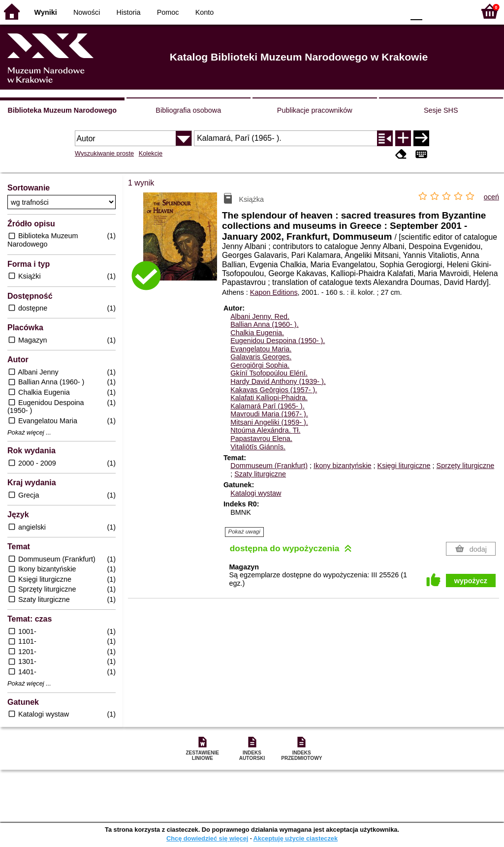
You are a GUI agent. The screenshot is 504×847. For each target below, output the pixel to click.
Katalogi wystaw (256, 493)
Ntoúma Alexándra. (265, 430)
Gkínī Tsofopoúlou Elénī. (269, 373)
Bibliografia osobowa (188, 110)
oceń (491, 197)
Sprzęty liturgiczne (466, 466)
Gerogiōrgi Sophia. (260, 365)
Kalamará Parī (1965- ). (267, 406)
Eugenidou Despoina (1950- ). (278, 341)
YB (373, 11)
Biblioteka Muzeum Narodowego (62, 110)
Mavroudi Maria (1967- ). (269, 414)
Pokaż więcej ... (29, 433)
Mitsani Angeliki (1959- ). (269, 422)
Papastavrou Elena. (261, 439)
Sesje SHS (441, 110)
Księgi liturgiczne (404, 466)
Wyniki (46, 12)
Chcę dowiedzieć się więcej (207, 838)
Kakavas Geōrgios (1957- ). (274, 390)
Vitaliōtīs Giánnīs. (258, 447)
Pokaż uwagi (244, 532)
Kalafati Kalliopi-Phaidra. (269, 398)
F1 (433, 11)
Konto (205, 12)
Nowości (87, 12)
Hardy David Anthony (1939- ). (278, 381)
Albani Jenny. (260, 316)
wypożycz (471, 581)
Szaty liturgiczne (260, 474)
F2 (456, 11)
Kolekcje (151, 153)
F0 (416, 11)
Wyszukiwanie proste (104, 153)
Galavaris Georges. (261, 357)
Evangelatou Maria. (261, 349)
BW (354, 11)
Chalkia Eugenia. (257, 333)
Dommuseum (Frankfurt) (269, 466)
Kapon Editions (274, 292)
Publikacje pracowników (315, 110)
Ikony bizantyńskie (343, 466)
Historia (129, 12)
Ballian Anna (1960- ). (264, 324)
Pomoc (168, 12)
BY (394, 11)
